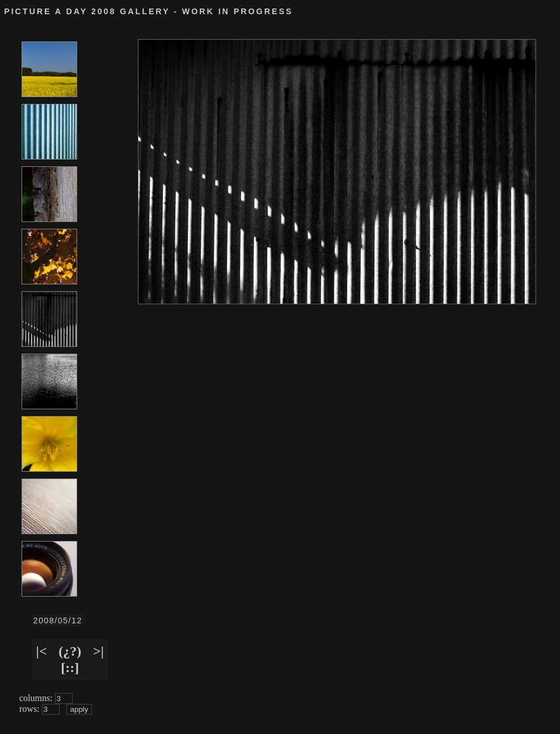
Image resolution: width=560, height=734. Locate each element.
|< (42, 651)
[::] (70, 668)
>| (98, 651)
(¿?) (70, 651)
